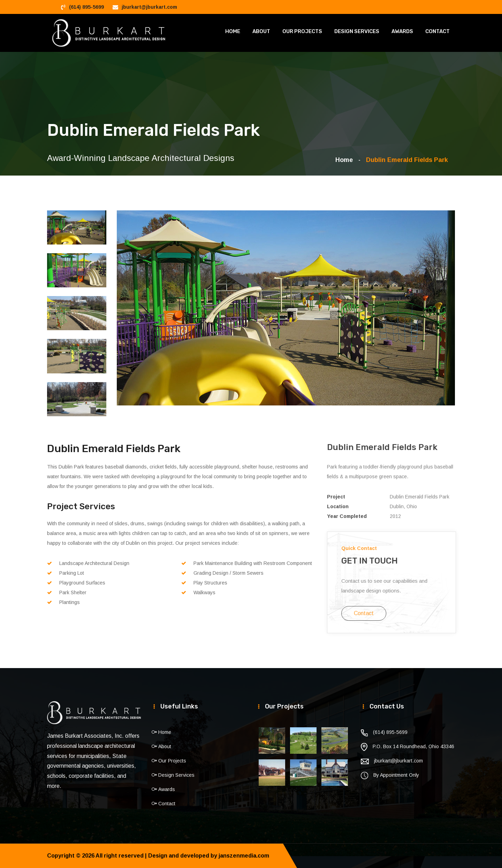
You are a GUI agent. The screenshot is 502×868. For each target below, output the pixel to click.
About (261, 31)
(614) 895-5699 (86, 7)
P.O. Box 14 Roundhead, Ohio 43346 (413, 746)
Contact (438, 31)
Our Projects (302, 31)
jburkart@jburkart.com (149, 7)
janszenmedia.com (244, 856)
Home (233, 31)
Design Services (357, 31)
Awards (402, 31)
